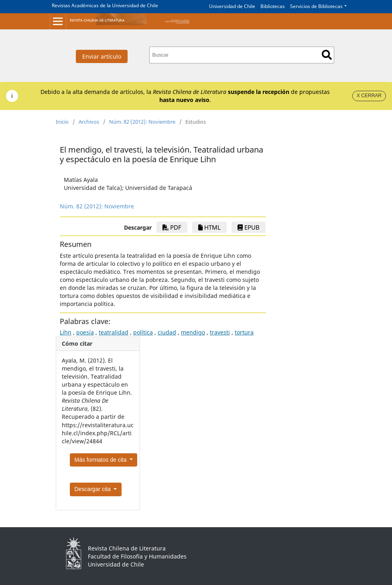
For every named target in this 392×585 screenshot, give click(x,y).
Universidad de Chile (232, 6)
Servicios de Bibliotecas (316, 6)
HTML (209, 227)
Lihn (66, 332)
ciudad (167, 332)
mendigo (193, 332)
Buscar (327, 55)
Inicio (62, 122)
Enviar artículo (102, 56)
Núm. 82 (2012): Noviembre (142, 122)
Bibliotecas (273, 6)
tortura (244, 332)
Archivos (89, 122)
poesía (85, 332)
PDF (172, 227)
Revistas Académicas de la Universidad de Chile (105, 5)
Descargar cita (93, 489)
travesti (220, 332)
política (143, 332)
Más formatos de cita (102, 460)
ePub (249, 227)
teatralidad (114, 332)
